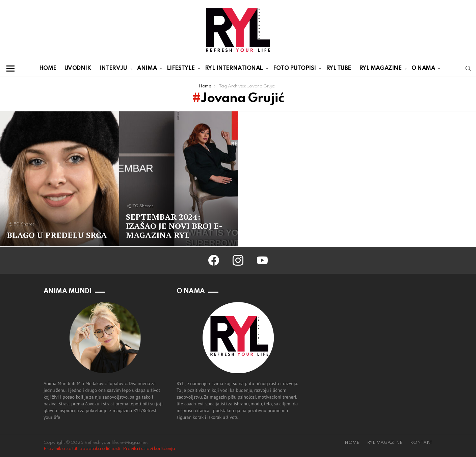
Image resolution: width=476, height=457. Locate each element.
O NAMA (423, 70)
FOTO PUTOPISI (295, 70)
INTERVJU (113, 70)
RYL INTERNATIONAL (234, 70)
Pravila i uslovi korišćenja (149, 449)
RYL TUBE (339, 68)
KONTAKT (421, 443)
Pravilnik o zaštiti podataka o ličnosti (82, 449)
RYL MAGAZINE (380, 70)
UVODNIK (78, 68)
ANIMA (147, 70)
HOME (48, 68)
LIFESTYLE (181, 70)
